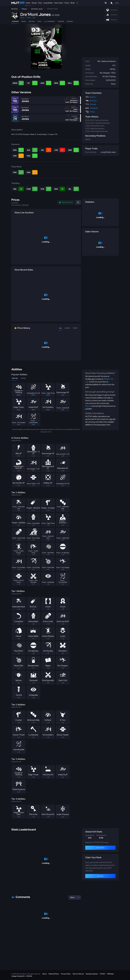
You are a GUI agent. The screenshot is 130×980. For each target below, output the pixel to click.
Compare (61, 21)
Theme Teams (59, 3)
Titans (92, 112)
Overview (15, 21)
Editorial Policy (54, 974)
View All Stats (100, 848)
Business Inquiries (92, 974)
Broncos (93, 101)
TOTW (29, 18)
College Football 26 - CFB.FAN (22, 976)
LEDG (22, 18)
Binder (73, 3)
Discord (88, 406)
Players (28, 3)
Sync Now (100, 876)
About (44, 974)
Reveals (34, 3)
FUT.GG (102, 974)
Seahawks (94, 108)
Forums (67, 3)
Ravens (93, 97)
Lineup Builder (48, 3)
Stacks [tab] (23, 378)
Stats (39, 21)
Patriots (93, 104)
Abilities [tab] (15, 378)
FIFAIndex (110, 974)
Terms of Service (78, 974)
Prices (40, 3)
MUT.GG (14, 9)
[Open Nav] (77, 3)
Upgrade (70, 21)
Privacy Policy (66, 974)
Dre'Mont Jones (37, 9)
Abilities (32, 21)
